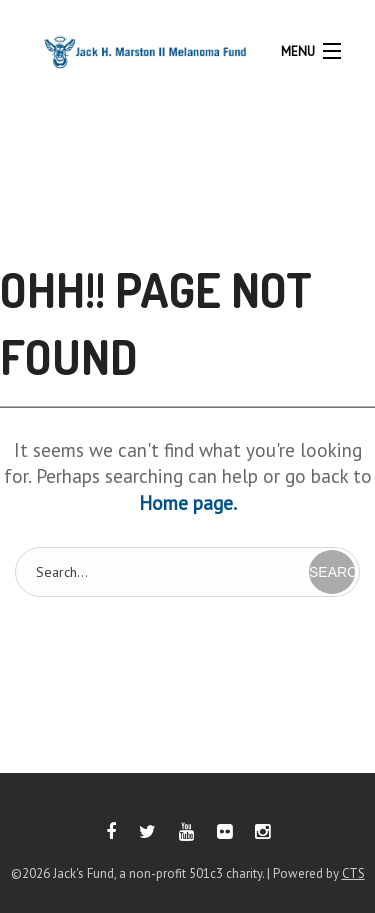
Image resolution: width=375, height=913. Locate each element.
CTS (353, 873)
